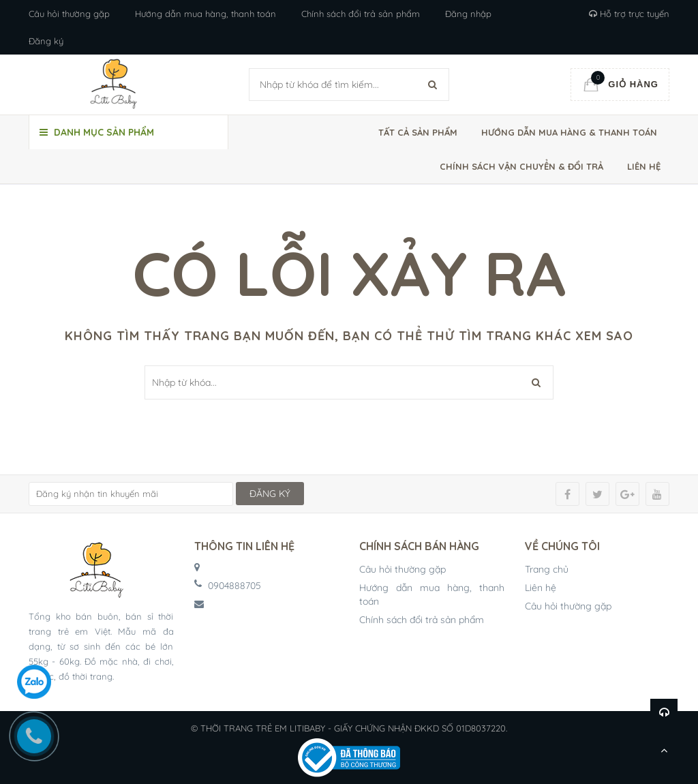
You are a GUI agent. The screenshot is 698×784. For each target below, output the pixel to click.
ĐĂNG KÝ (270, 494)
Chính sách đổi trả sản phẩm (361, 14)
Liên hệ (644, 166)
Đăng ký (46, 41)
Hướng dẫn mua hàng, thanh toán (206, 14)
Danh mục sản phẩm (97, 132)
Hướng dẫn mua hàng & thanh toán (569, 132)
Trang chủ (547, 569)
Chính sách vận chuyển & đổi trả (521, 166)
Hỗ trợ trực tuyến (629, 14)
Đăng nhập (468, 14)
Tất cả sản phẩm (418, 132)
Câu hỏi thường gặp (69, 14)
